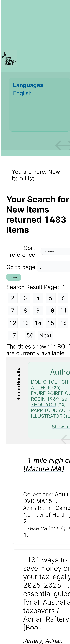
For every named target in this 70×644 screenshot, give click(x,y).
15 (51, 323)
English (22, 93)
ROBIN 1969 (45, 399)
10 (51, 310)
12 (13, 323)
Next (45, 335)
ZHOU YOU (43, 405)
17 (13, 335)
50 (30, 335)
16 (63, 323)
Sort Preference (21, 251)
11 (63, 310)
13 (25, 323)
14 (38, 323)
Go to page (22, 267)
